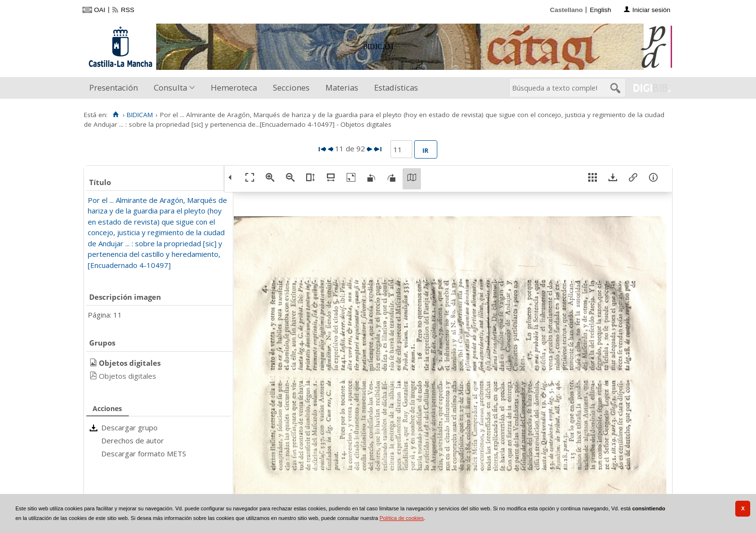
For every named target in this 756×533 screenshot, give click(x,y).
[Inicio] (115, 115)
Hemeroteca (234, 87)
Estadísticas (396, 87)
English (600, 10)
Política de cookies (402, 518)
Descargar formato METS (144, 453)
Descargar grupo (129, 427)
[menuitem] (116, 88)
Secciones (291, 87)
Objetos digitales (128, 376)
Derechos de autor (133, 440)
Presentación (114, 87)
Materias (342, 87)
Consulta (170, 87)
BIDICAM (140, 115)
